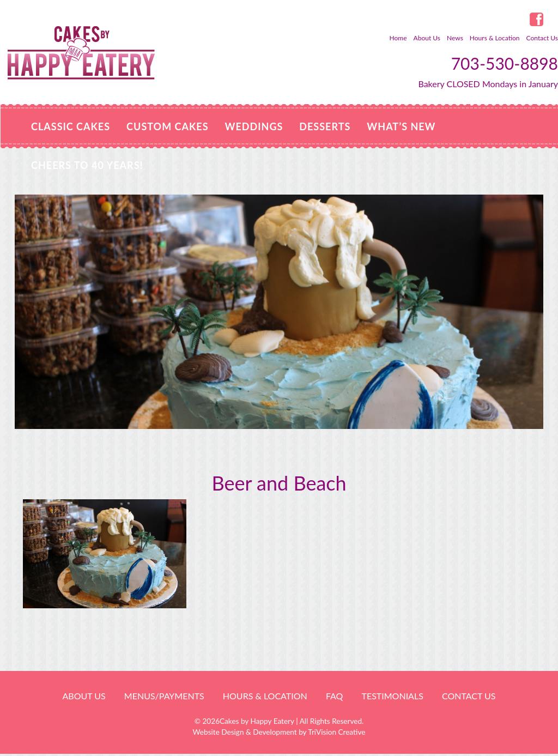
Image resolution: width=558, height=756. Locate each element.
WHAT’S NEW (401, 126)
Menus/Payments (164, 696)
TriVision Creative (336, 732)
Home (398, 38)
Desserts (325, 126)
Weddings (254, 126)
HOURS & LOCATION (265, 696)
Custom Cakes (167, 126)
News (455, 38)
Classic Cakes (71, 126)
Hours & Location (495, 38)
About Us (427, 38)
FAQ (334, 696)
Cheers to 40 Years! (87, 165)
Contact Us (542, 38)
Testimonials (392, 696)
